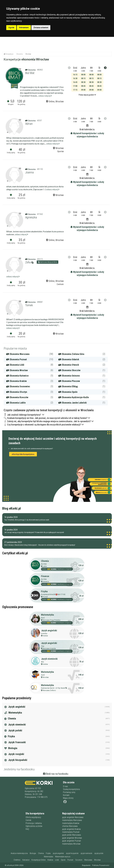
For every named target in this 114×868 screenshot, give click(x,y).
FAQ (27, 829)
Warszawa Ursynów (49, 648)
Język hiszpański (16, 760)
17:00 (75, 86)
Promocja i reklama (34, 823)
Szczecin (79, 860)
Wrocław (58, 195)
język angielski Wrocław (72, 838)
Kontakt (66, 795)
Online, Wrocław (55, 101)
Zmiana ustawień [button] (41, 28)
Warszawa (88, 860)
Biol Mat (30, 73)
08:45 (83, 86)
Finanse (45, 576)
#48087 (40, 302)
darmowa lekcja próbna (48, 262)
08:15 (83, 78)
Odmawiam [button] (24, 28)
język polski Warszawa (72, 835)
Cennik (28, 820)
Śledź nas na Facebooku (56, 774)
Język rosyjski (14, 754)
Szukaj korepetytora (71, 789)
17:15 (75, 90)
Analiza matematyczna (19, 853)
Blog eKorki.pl (12, 508)
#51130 (40, 169)
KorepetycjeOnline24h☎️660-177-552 (53, 594)
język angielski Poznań (72, 841)
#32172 (40, 259)
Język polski (13, 730)
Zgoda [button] (11, 28)
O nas (65, 786)
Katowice (46, 582)
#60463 (40, 70)
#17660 (40, 214)
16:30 (75, 78)
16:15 (75, 75)
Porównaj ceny (69, 792)
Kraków (45, 636)
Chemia (45, 561)
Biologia (11, 748)
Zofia (28, 262)
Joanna (29, 172)
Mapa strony (68, 798)
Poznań (45, 597)
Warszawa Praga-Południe (52, 620)
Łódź (57, 860)
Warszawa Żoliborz (49, 690)
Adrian (29, 124)
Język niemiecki (49, 659)
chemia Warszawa (70, 826)
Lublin (45, 566)
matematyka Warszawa (72, 820)
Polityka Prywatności (101, 865)
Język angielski (49, 630)
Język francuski (15, 742)
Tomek (29, 305)
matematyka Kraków (71, 823)
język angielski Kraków (71, 829)
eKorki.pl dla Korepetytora (23, 454)
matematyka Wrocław (71, 844)
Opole (63, 860)
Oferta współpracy (33, 817)
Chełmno (17, 860)
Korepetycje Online (39, 860)
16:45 (75, 82)
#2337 (40, 121)
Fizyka (44, 591)
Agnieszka (31, 217)
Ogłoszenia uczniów (34, 826)
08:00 (83, 75)
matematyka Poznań (71, 832)
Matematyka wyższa (63, 857)
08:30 (83, 82)
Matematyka (47, 615)
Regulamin (86, 865)
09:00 (83, 90)
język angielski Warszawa (73, 817)
